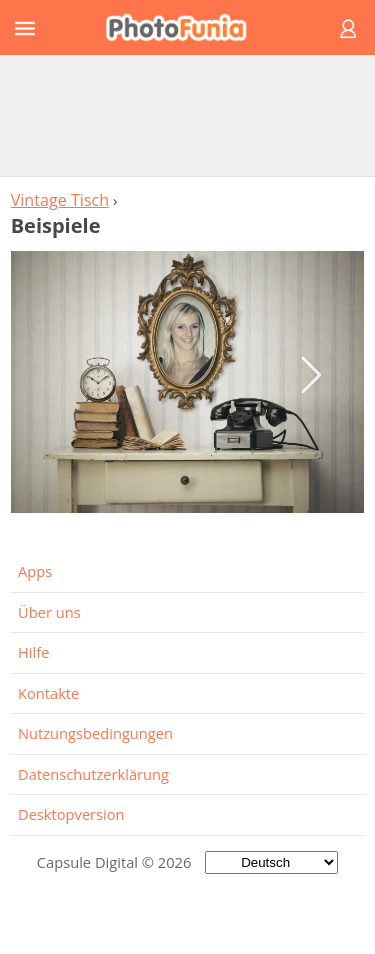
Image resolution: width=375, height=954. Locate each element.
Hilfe (33, 652)
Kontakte (48, 693)
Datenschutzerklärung (93, 774)
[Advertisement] (188, 115)
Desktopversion (71, 814)
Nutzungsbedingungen (95, 733)
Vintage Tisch (60, 200)
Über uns (49, 612)
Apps (35, 571)
